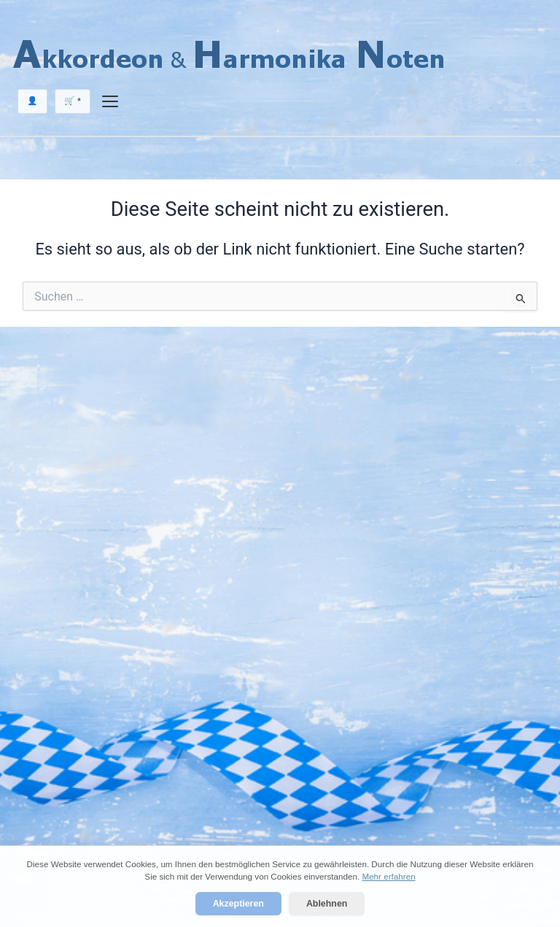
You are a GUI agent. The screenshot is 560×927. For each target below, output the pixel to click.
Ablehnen (327, 904)
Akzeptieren (238, 904)
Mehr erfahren (388, 876)
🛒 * (73, 101)
